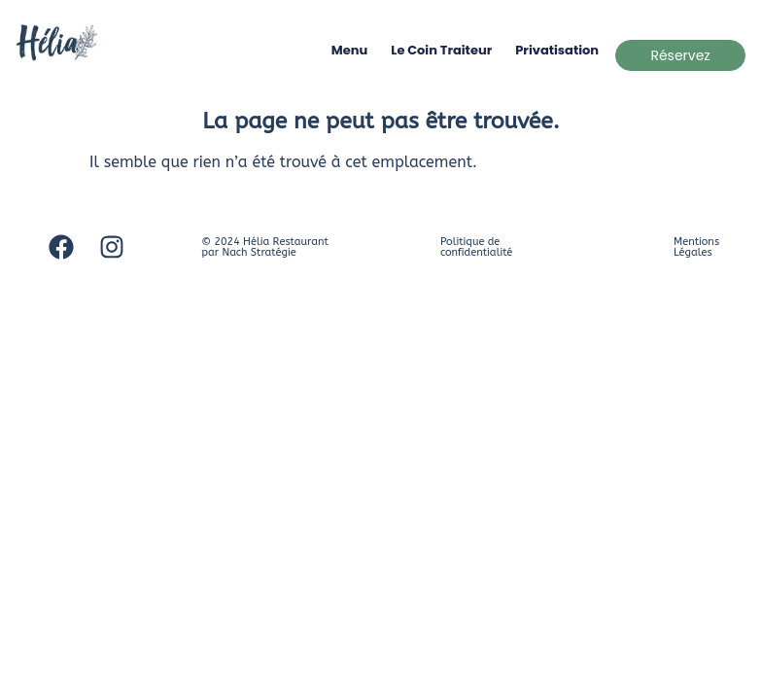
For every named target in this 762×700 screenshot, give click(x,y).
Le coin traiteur (441, 50)
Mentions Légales (696, 247)
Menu (349, 50)
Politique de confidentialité (476, 247)
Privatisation (557, 50)
